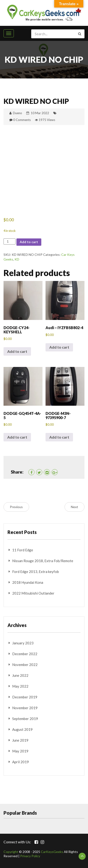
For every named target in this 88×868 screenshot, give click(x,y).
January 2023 (23, 643)
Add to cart (29, 242)
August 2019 (22, 729)
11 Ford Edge (23, 550)
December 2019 (25, 697)
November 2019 (25, 708)
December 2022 (25, 654)
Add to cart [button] (17, 351)
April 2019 (21, 762)
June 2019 (20, 740)
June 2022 (20, 675)
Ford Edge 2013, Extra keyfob (36, 572)
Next (75, 507)
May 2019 (20, 751)
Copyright (11, 852)
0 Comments (22, 120)
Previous (16, 507)
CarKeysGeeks (52, 852)
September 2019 (25, 719)
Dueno (17, 113)
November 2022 (25, 665)
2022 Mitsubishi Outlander (33, 593)
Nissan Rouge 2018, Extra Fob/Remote (43, 561)
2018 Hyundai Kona (28, 582)
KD (17, 259)
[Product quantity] (10, 241)
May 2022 (20, 686)
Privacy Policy (30, 856)
